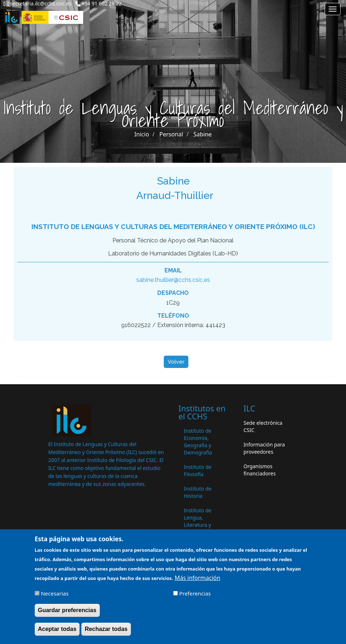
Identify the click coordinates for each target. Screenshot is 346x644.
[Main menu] (333, 9)
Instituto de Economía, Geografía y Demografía (198, 442)
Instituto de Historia (198, 492)
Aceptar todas (57, 634)
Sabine (203, 134)
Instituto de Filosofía (198, 471)
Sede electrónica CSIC (263, 426)
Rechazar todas (106, 634)
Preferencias (195, 598)
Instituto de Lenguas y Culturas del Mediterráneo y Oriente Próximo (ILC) (173, 226)
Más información (197, 583)
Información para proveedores (264, 448)
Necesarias (55, 598)
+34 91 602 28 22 (102, 3)
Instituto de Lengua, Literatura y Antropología (200, 521)
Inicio (142, 134)
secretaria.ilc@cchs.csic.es (41, 3)
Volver (176, 362)
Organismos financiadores (260, 470)
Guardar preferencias (67, 615)
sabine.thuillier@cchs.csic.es (173, 280)
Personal (171, 134)
